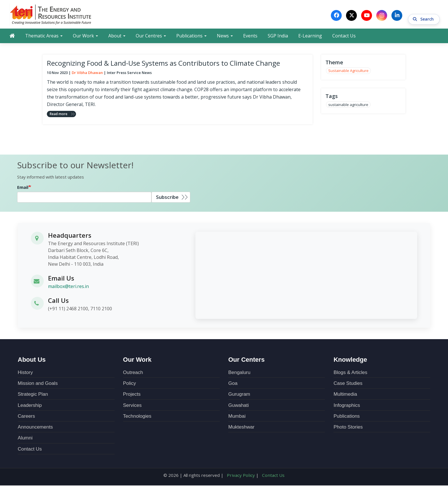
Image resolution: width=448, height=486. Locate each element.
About (117, 36)
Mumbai (237, 417)
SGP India (278, 36)
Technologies (137, 417)
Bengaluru (239, 373)
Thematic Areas (44, 36)
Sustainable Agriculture (348, 71)
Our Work (85, 36)
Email (23, 188)
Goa (233, 384)
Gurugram (239, 395)
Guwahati (239, 406)
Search (424, 15)
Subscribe (167, 198)
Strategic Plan (33, 395)
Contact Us (344, 36)
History (25, 373)
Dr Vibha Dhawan (87, 73)
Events (250, 36)
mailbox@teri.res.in (68, 287)
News (225, 36)
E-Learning (310, 36)
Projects (132, 395)
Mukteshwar (241, 428)
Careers (26, 417)
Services (132, 406)
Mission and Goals (38, 384)
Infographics (347, 406)
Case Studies (348, 384)
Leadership (30, 406)
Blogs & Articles (350, 373)
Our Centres (151, 36)
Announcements (35, 428)
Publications (191, 36)
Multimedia (345, 395)
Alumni (25, 438)
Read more (59, 114)
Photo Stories (348, 428)
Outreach (133, 373)
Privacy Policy (241, 476)
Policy (130, 384)
